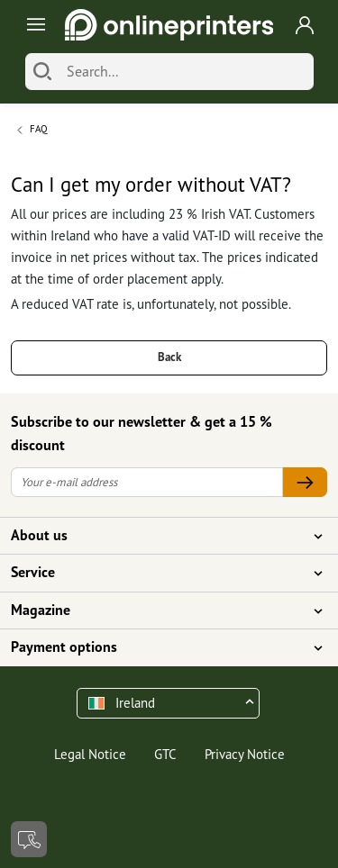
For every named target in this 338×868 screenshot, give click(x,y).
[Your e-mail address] (147, 482)
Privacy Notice (245, 754)
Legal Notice (90, 754)
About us (158, 536)
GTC (165, 754)
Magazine (158, 610)
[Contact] (29, 839)
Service (158, 573)
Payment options (158, 647)
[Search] (42, 72)
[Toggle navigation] (33, 25)
